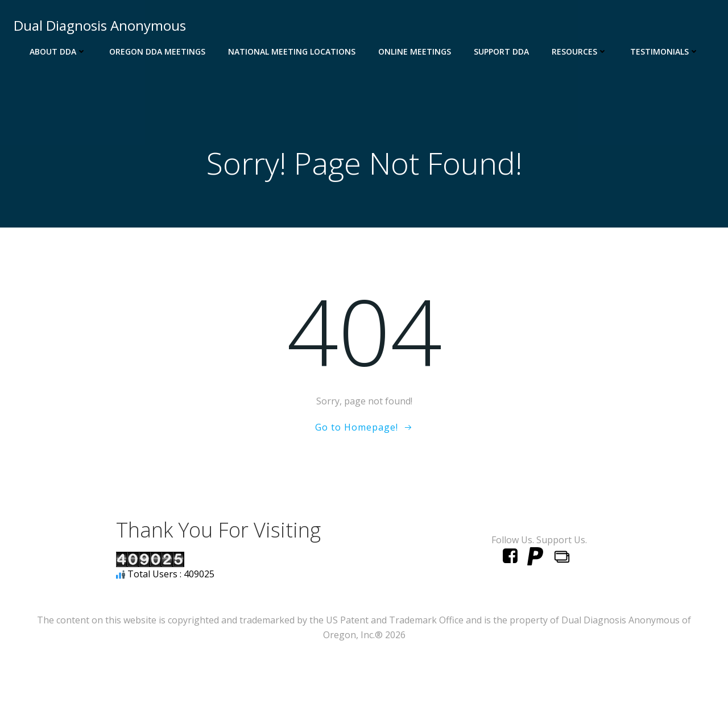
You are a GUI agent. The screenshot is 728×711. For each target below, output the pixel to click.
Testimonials (665, 51)
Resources (580, 51)
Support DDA (501, 51)
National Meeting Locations (292, 51)
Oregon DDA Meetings (157, 51)
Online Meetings (415, 51)
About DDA (58, 51)
